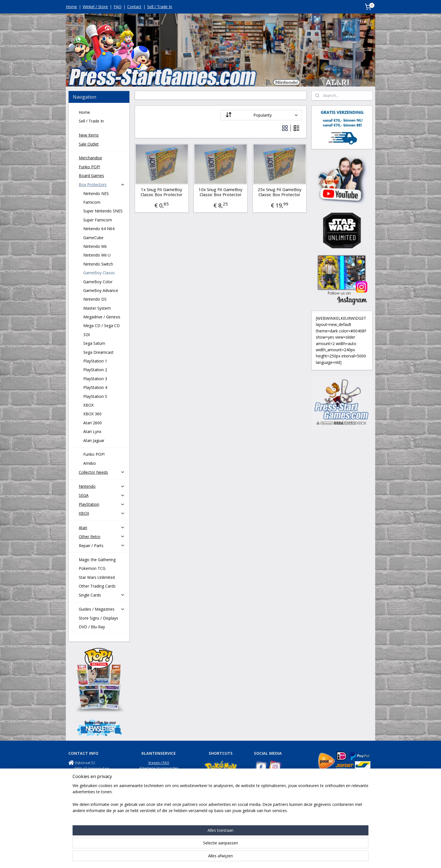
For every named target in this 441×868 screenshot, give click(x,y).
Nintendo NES (96, 193)
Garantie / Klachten (159, 784)
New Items (89, 135)
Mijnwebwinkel (285, 858)
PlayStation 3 (95, 379)
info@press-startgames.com (98, 779)
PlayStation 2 (95, 370)
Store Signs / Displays (98, 618)
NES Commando (267, 809)
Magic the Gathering (97, 560)
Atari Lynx (92, 431)
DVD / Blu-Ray (92, 627)
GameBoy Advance (101, 290)
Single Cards (102, 595)
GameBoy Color (98, 282)
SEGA (102, 495)
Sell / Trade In (160, 7)
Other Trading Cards (97, 586)
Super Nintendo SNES (103, 211)
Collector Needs (102, 472)
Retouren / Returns (159, 779)
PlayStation (102, 504)
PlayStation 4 (95, 387)
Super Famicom (98, 220)
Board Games (91, 175)
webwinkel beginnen (236, 858)
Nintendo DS (95, 299)
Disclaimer (159, 795)
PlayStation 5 (95, 396)
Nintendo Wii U (97, 255)
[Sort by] (261, 115)
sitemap (202, 858)
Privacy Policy (159, 773)
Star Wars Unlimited (97, 577)
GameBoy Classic (99, 273)
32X (87, 335)
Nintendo (102, 486)
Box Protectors (102, 184)
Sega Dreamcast (98, 352)
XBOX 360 (92, 414)
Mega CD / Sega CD (102, 326)
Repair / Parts (102, 546)
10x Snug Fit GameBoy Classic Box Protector (220, 192)
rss (214, 858)
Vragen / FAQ (159, 763)
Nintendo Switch (98, 264)
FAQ (118, 7)
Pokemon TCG (92, 568)
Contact (134, 7)
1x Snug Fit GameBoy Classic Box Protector (162, 192)
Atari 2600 (93, 423)
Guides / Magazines (102, 609)
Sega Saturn (94, 343)
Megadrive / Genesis (102, 317)
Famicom (92, 202)
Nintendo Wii (95, 246)
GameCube (93, 238)
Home (71, 7)
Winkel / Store (95, 7)
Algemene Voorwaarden (159, 768)
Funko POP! (89, 167)
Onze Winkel (159, 790)
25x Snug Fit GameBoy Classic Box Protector (279, 192)
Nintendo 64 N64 (99, 229)
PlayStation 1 (95, 361)
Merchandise (90, 158)
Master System (97, 308)
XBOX (88, 405)
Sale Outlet (89, 144)
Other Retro (102, 537)
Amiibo (90, 463)
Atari (102, 528)
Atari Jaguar (94, 440)
